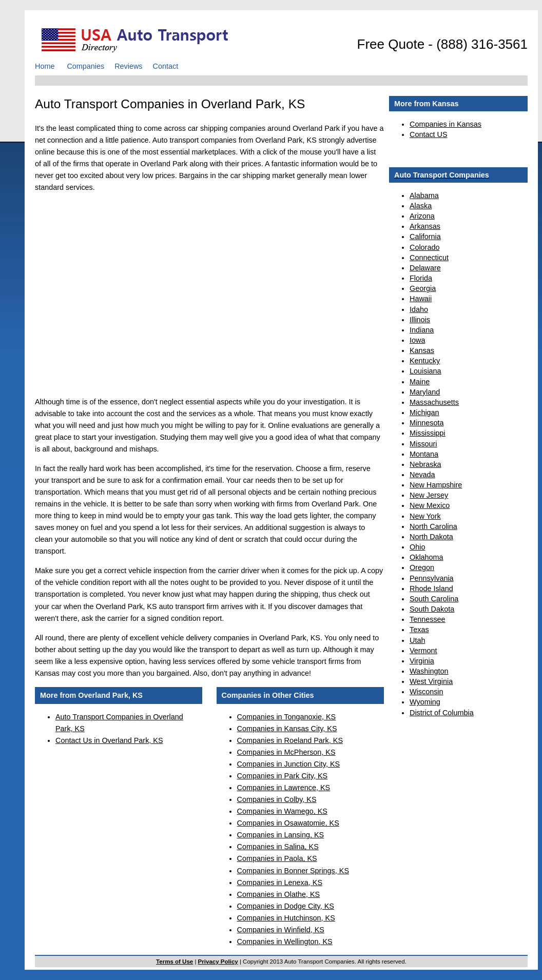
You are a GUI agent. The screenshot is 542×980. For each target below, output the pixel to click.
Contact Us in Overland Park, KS (109, 740)
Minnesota (427, 423)
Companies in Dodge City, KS (286, 906)
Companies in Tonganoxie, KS (287, 717)
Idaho (419, 309)
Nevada (422, 475)
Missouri (423, 444)
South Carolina (434, 599)
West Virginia (431, 681)
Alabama (424, 195)
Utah (417, 640)
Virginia (422, 661)
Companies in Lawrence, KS (284, 788)
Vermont (423, 651)
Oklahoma (427, 557)
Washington (429, 671)
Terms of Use (175, 962)
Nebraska (425, 464)
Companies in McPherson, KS (286, 752)
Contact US (429, 134)
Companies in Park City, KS (282, 776)
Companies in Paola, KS (277, 858)
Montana (424, 454)
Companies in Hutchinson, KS (286, 918)
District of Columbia (442, 713)
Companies (85, 66)
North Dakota (431, 537)
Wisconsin (427, 692)
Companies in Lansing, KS (281, 835)
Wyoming (425, 702)
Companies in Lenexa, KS (280, 883)
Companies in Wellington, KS (285, 942)
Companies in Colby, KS (277, 799)
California (425, 237)
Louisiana (425, 371)
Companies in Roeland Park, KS (290, 740)
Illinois (420, 320)
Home (45, 66)
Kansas (422, 350)
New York (425, 516)
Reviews (128, 66)
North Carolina (433, 526)
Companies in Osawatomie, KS (288, 823)
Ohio (417, 547)
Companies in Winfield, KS (281, 930)
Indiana (422, 330)
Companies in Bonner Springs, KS (293, 871)
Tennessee (428, 619)
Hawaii (421, 299)
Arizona (422, 216)
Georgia (423, 288)
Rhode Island (431, 589)
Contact (166, 66)
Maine (420, 382)
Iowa (417, 340)
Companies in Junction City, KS (289, 764)
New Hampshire (436, 485)
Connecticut (429, 258)
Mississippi (428, 433)
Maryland (425, 392)
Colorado (424, 247)
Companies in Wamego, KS (282, 811)
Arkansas (425, 226)
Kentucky (425, 361)
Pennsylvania (432, 578)
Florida (421, 278)
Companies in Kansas (446, 124)
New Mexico (430, 505)
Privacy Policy (218, 962)
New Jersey (429, 495)
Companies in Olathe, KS (279, 894)
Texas (419, 630)
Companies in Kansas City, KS (287, 729)
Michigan (424, 413)
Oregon (422, 567)
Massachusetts (434, 402)
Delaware (425, 268)
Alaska (421, 206)
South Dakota (432, 609)
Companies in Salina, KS (278, 847)
